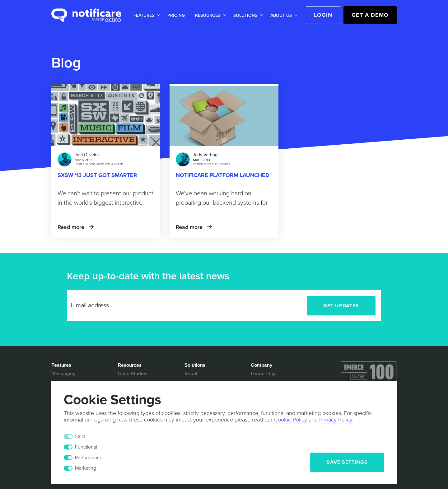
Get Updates (341, 306)
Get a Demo (370, 15)
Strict (80, 436)
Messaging (63, 374)
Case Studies (133, 374)
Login (323, 15)
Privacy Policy (336, 420)
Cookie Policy (291, 420)
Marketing (86, 468)
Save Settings (347, 462)
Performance (89, 458)
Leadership (263, 374)
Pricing (176, 15)
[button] (145, 15)
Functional (86, 447)
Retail (191, 374)
